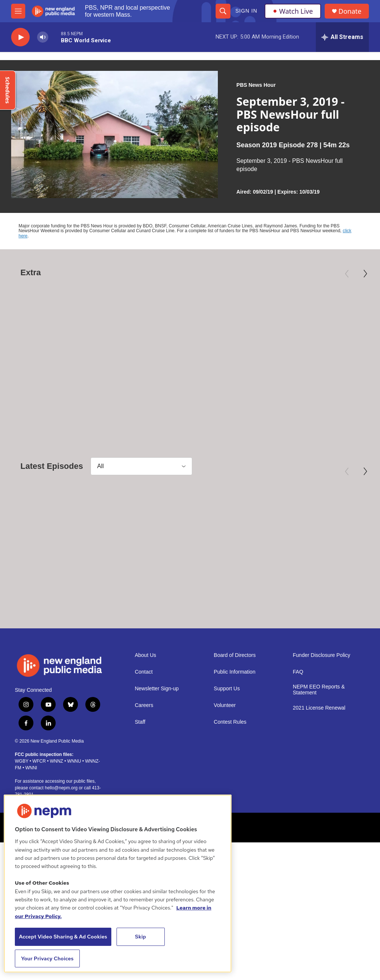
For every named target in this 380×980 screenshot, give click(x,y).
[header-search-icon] (223, 11)
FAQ (298, 714)
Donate (350, 11)
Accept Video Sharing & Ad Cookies (63, 937)
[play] (20, 37)
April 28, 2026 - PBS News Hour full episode (311, 604)
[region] (118, 884)
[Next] (365, 274)
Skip (141, 937)
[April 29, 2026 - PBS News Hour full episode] (190, 540)
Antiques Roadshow (166, 368)
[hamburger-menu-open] (18, 11)
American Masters (32, 368)
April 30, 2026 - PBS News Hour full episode (59, 604)
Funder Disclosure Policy (322, 698)
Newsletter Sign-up (157, 731)
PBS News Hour (256, 85)
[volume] (43, 37)
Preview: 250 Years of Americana (183, 385)
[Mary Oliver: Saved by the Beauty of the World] (64, 322)
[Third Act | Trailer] (313, 322)
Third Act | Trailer (291, 380)
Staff (140, 764)
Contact (144, 714)
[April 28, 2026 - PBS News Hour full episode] (316, 540)
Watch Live (293, 11)
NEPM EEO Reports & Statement (319, 732)
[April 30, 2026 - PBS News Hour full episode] (64, 540)
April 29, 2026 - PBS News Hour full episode (186, 604)
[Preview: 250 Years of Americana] (196, 322)
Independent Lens (280, 368)
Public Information (235, 714)
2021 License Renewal (319, 750)
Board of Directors (235, 698)
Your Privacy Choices (47, 958)
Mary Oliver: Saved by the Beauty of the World (59, 385)
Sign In (246, 11)
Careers (144, 748)
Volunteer (225, 748)
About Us (145, 698)
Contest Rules (230, 764)
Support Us (227, 731)
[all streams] (342, 37)
